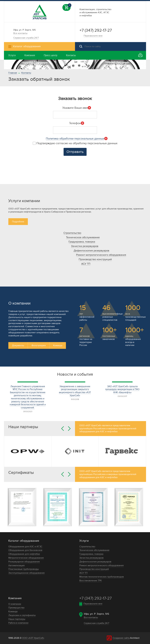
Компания (15, 598)
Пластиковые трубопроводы (24, 569)
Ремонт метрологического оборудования (101, 255)
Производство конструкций (95, 259)
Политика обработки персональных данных (75, 139)
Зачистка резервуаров (85, 246)
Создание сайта (121, 638)
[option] (75, 64)
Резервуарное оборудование (24, 562)
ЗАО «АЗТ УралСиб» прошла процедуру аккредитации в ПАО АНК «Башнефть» (122, 389)
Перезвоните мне (93, 36)
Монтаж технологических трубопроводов (102, 577)
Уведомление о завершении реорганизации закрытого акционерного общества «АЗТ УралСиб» (75, 391)
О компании (15, 604)
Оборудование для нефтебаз (24, 554)
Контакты (26, 73)
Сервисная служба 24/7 (26, 38)
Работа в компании (18, 623)
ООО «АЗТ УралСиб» (33, 638)
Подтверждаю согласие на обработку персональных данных (75, 143)
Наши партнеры (17, 619)
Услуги (84, 541)
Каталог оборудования (24, 541)
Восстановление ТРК (91, 581)
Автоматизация (16, 565)
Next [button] (69, 429)
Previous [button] (63, 429)
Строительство (72, 233)
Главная (13, 73)
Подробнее (18, 222)
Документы (18, 345)
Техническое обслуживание (83, 237)
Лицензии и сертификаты (22, 615)
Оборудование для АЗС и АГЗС (25, 547)
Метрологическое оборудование (26, 558)
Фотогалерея (39, 345)
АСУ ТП (86, 264)
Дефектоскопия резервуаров (91, 251)
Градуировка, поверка (82, 242)
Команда (58, 345)
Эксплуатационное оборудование (27, 573)
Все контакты (20, 33)
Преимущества (16, 608)
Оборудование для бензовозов (25, 550)
